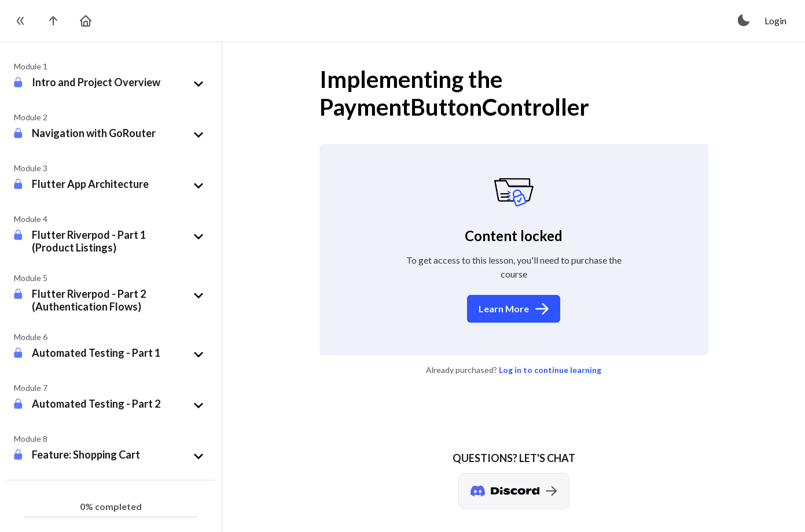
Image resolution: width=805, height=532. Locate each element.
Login (775, 21)
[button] (120, 84)
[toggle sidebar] (21, 21)
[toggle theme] (744, 21)
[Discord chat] (514, 491)
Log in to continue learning (550, 370)
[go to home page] (86, 21)
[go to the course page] (53, 21)
